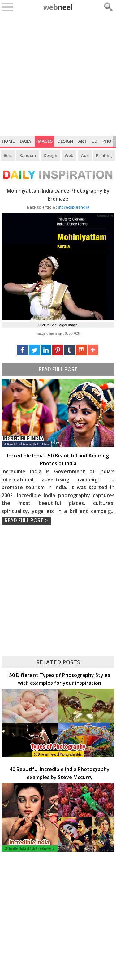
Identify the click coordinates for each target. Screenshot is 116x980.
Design (65, 141)
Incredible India (58, 207)
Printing (104, 155)
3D (95, 141)
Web (69, 155)
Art (83, 141)
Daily (26, 141)
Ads (85, 155)
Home (8, 141)
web (58, 7)
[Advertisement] (58, 74)
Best (8, 155)
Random (28, 155)
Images (45, 141)
